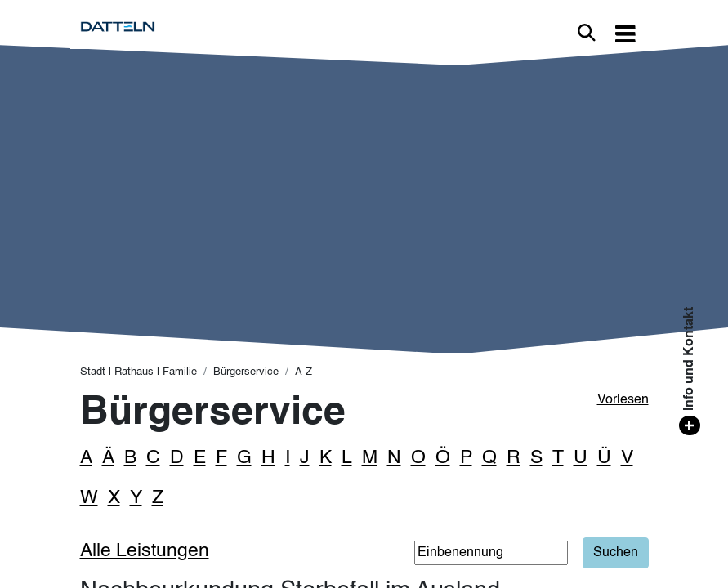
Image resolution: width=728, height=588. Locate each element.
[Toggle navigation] (626, 33)
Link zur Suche (587, 33)
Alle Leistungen (145, 551)
